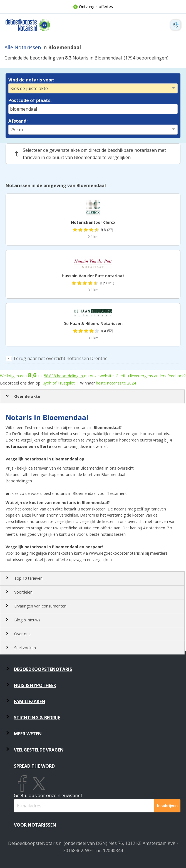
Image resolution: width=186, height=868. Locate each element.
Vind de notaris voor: (31, 80)
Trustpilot (66, 383)
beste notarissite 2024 (116, 383)
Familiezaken (30, 701)
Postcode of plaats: (30, 100)
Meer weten (28, 734)
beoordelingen (64, 376)
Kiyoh (46, 383)
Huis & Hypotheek (35, 685)
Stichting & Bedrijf (37, 718)
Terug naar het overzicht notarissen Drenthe (60, 358)
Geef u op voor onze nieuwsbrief (48, 795)
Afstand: (18, 121)
